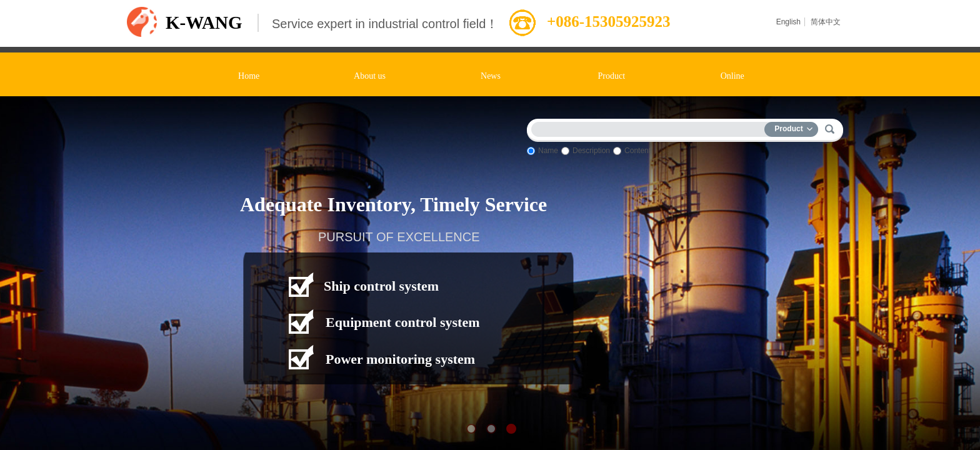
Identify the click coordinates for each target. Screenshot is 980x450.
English (788, 22)
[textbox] (651, 127)
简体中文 (826, 22)
